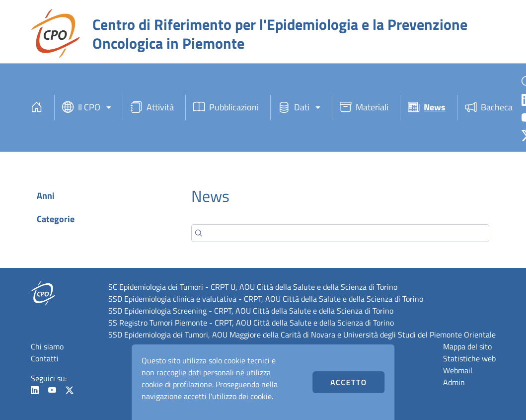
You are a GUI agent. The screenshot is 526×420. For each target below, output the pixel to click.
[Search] (340, 233)
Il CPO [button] (81, 108)
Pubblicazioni (226, 108)
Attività (152, 108)
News (427, 108)
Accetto (349, 382)
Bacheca (489, 108)
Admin (454, 382)
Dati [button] (294, 108)
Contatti (45, 358)
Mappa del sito (467, 346)
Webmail (458, 370)
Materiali (364, 108)
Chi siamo (47, 346)
